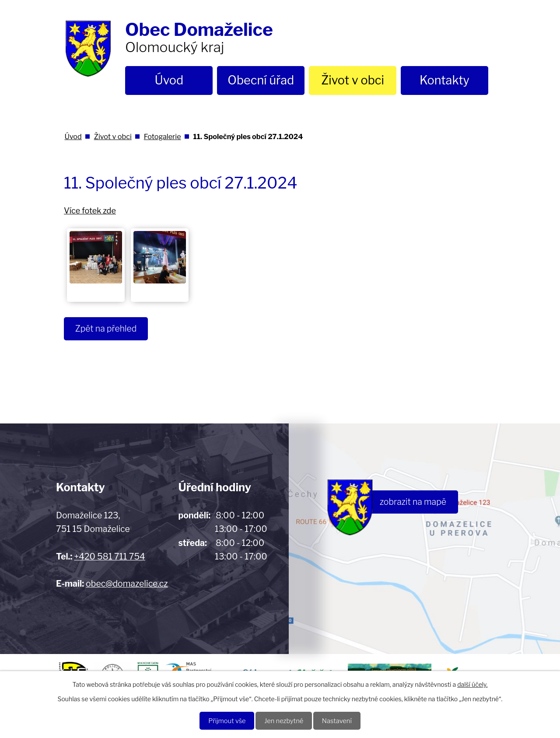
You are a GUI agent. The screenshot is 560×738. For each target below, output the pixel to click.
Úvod (169, 80)
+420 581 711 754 (109, 556)
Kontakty (444, 80)
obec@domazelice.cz (127, 584)
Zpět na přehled (108, 329)
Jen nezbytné (284, 720)
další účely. (472, 683)
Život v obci (353, 80)
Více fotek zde (90, 211)
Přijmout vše (222, 720)
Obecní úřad (261, 80)
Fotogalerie (163, 136)
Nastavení (341, 720)
